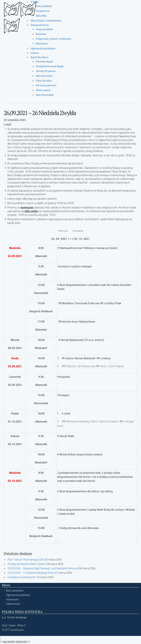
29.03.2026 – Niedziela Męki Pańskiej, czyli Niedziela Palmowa (43, 568)
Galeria (35, 53)
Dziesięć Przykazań (46, 71)
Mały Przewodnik (45, 95)
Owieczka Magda (44, 62)
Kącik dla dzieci (40, 57)
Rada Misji (41, 16)
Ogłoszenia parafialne (43, 48)
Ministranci (42, 44)
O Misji (35, 2)
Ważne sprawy (43, 90)
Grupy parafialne (44, 29)
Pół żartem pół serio (46, 85)
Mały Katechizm (44, 76)
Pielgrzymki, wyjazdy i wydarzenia (53, 39)
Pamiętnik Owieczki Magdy (50, 66)
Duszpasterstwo (40, 25)
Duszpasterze (43, 11)
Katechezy (41, 34)
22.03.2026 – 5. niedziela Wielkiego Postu (31, 573)
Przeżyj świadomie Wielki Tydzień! (27, 564)
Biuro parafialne (44, 6)
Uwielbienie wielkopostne (22, 577)
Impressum (12, 599)
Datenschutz (13, 604)
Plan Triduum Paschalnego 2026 (26, 560)
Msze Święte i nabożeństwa (46, 20)
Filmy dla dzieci (44, 81)
